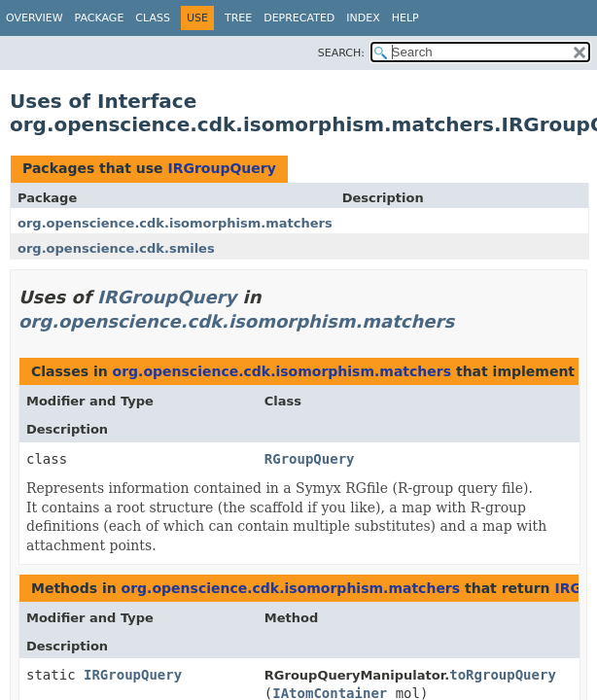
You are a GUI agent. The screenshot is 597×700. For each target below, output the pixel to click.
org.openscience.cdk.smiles (116, 248)
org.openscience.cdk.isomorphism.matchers (175, 223)
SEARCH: (341, 53)
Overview (35, 18)
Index (363, 18)
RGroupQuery (310, 459)
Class (153, 18)
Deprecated (299, 18)
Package (100, 18)
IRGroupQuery (221, 168)
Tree (238, 18)
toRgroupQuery (503, 675)
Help (405, 18)
